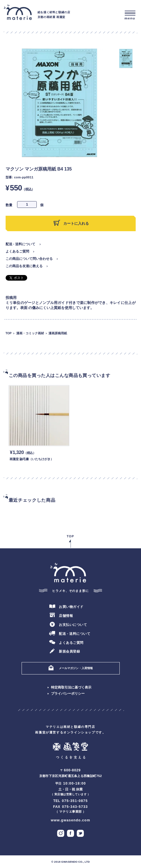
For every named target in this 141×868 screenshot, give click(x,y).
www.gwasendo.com (70, 820)
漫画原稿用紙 (58, 333)
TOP (9, 333)
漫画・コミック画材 (30, 333)
